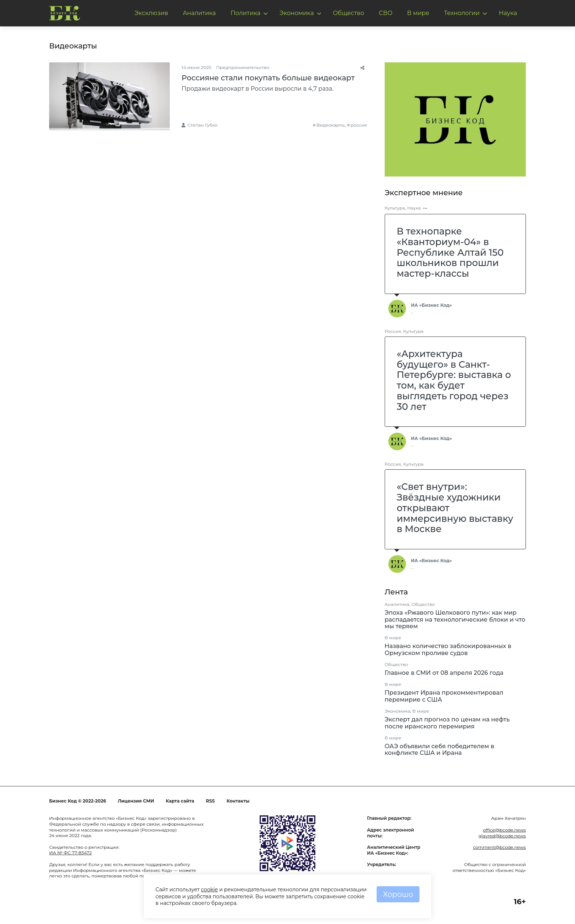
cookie (209, 890)
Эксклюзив (151, 13)
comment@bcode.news (499, 847)
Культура (395, 208)
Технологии (462, 13)
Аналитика (199, 13)
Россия (393, 331)
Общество (349, 13)
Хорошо (398, 894)
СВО (386, 13)
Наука (508, 13)
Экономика (297, 13)
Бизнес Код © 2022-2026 (78, 801)
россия (359, 125)
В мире (418, 13)
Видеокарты (331, 125)
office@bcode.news (504, 830)
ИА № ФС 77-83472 (70, 853)
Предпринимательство (243, 67)
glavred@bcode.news (502, 836)
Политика (246, 13)
